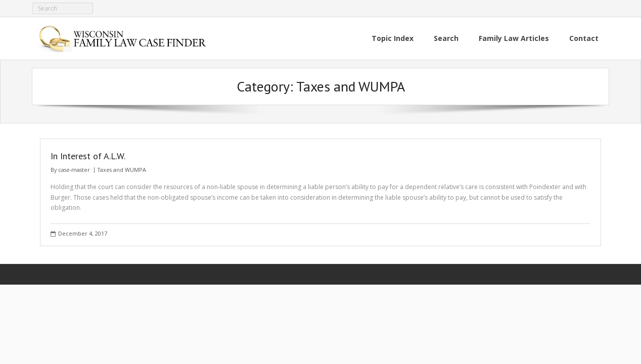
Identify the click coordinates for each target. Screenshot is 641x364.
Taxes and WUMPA (122, 170)
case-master (74, 170)
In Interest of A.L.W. (88, 156)
